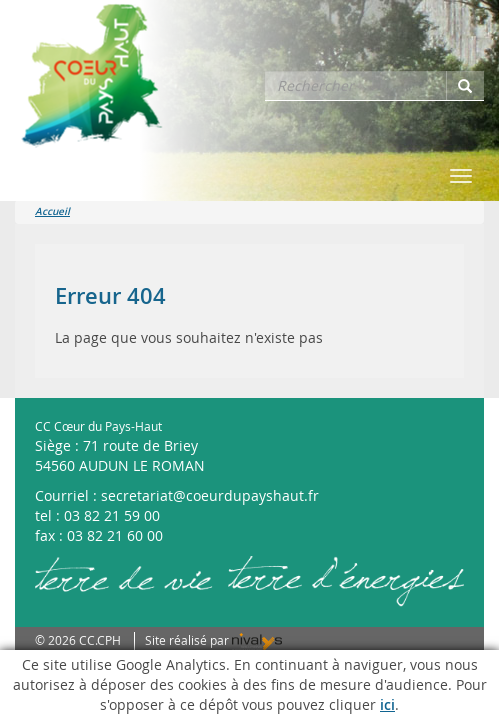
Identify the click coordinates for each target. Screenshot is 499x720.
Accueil (52, 211)
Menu (40, 176)
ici (387, 704)
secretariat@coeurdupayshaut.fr (210, 495)
